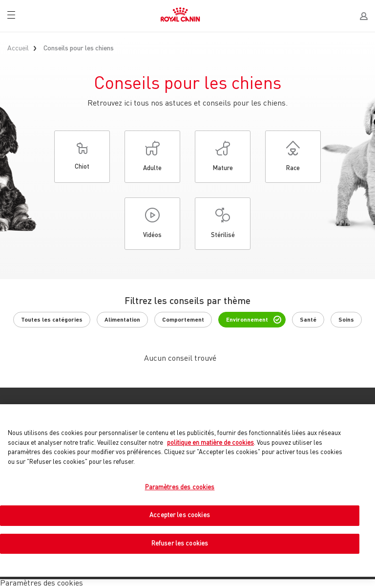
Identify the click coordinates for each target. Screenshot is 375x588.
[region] (187, 490)
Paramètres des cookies (180, 488)
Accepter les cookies (180, 515)
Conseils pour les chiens (79, 48)
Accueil (18, 48)
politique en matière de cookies (210, 443)
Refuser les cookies (180, 544)
